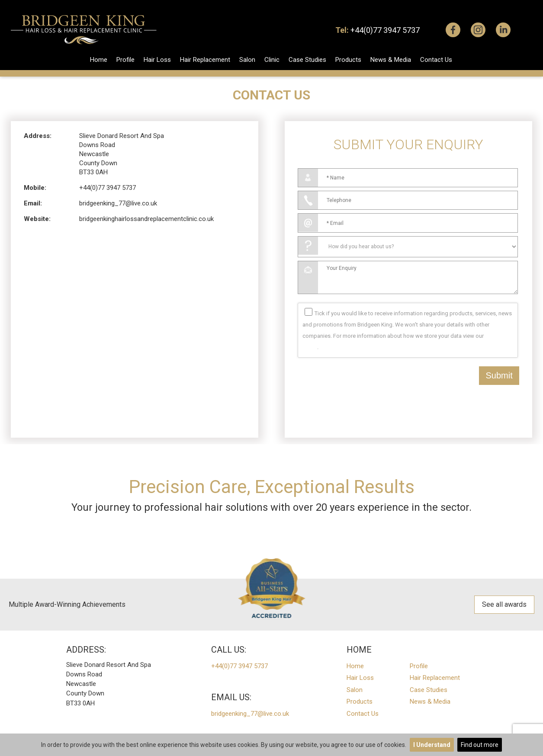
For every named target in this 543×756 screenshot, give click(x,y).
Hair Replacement (205, 60)
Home (99, 60)
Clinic (272, 60)
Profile (125, 60)
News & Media (391, 60)
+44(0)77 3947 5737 (385, 30)
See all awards (504, 604)
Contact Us (436, 60)
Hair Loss (157, 60)
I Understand (432, 745)
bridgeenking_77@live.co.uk (118, 203)
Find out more (480, 745)
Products (348, 60)
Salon (247, 60)
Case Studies (307, 60)
